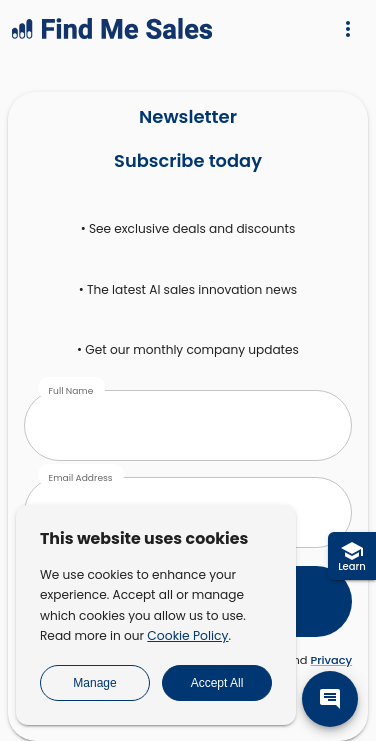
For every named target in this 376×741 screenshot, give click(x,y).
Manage (94, 683)
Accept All (217, 683)
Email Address (80, 477)
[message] (330, 699)
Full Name (70, 390)
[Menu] (348, 29)
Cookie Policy (187, 635)
